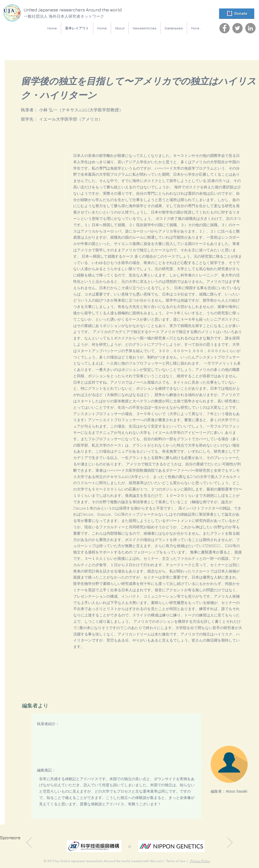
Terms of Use (176, 861)
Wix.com (156, 861)
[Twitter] (237, 28)
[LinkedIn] (250, 28)
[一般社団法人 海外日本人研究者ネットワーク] (78, 16)
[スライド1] (130, 846)
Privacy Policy (200, 861)
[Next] (230, 843)
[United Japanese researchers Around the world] (83, 10)
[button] (174, 28)
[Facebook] (225, 28)
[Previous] (29, 843)
